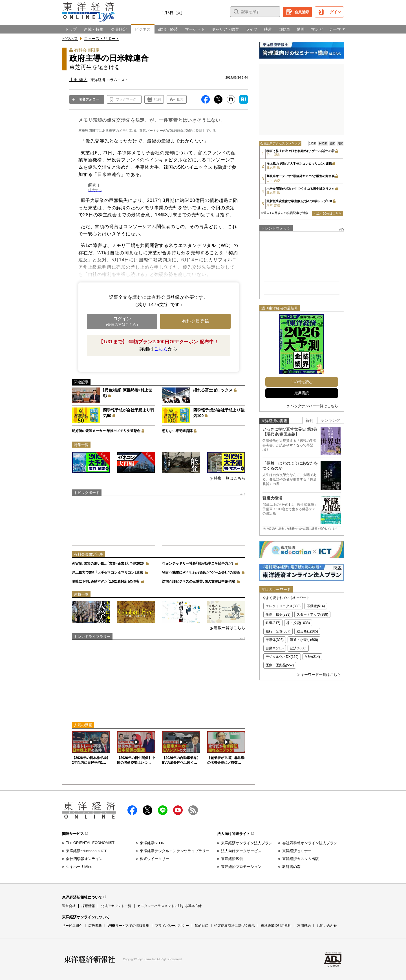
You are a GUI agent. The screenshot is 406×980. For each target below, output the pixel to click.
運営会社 (69, 906)
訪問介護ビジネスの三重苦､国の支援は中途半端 (198, 582)
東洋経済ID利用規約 (276, 926)
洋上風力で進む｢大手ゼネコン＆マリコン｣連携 (107, 573)
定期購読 (302, 393)
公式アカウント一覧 (116, 906)
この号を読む (302, 382)
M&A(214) (312, 657)
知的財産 (202, 926)
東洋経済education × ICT (86, 851)
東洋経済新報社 (90, 959)
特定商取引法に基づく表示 (235, 926)
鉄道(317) (273, 623)
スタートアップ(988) (312, 614)
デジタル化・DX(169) (282, 657)
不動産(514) (316, 606)
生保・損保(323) (278, 614)
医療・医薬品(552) (280, 665)
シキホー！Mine (79, 867)
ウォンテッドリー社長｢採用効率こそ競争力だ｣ (198, 563)
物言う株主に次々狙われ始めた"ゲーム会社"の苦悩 (201, 573)
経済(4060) (298, 648)
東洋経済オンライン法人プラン (247, 843)
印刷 (157, 99)
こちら (161, 349)
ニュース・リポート (101, 39)
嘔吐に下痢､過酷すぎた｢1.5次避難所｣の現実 (106, 582)
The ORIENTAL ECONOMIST (90, 843)
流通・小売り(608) (304, 640)
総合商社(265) (307, 631)
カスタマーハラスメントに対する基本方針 (169, 906)
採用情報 (88, 906)
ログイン (334, 12)
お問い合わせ (327, 926)
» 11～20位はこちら (328, 213)
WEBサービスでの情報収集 (128, 926)
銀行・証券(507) (278, 631)
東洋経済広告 (232, 859)
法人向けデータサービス (241, 851)
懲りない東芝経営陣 (177, 431)
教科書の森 (291, 867)
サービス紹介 (72, 926)
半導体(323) (275, 640)
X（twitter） (147, 810)
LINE (163, 810)
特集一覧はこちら (230, 478)
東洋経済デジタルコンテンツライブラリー (175, 851)
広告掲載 (95, 926)
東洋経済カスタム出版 (301, 859)
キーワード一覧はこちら (321, 675)
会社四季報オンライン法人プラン (310, 843)
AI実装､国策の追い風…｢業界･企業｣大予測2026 (108, 563)
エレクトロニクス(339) (283, 606)
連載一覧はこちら (230, 628)
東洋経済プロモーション (241, 867)
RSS (193, 810)
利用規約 (304, 926)
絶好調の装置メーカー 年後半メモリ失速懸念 (106, 431)
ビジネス (70, 39)
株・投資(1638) (298, 623)
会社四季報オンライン (84, 859)
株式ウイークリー (155, 859)
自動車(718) (275, 648)
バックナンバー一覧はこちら (314, 406)
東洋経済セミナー (297, 851)
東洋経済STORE (154, 843)
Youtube (178, 810)
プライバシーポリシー (172, 926)
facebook (132, 810)
